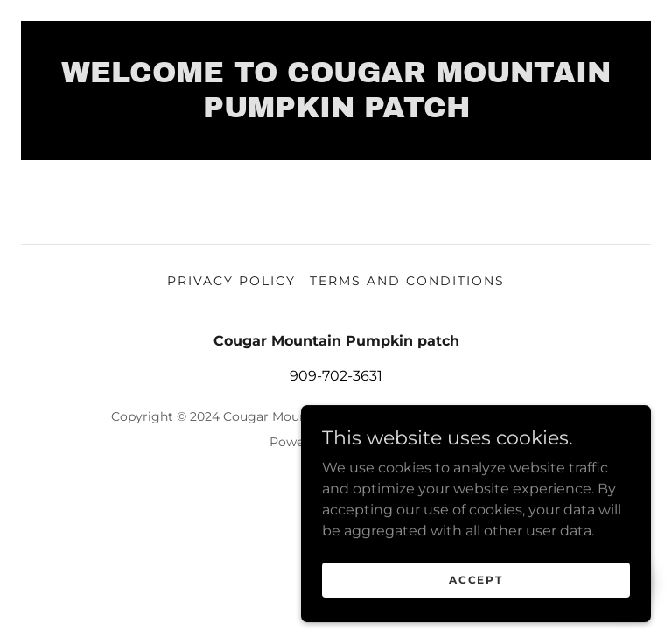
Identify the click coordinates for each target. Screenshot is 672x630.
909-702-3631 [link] (336, 376)
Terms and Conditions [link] (407, 281)
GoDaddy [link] (374, 442)
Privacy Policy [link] (231, 281)
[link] (336, 112)
